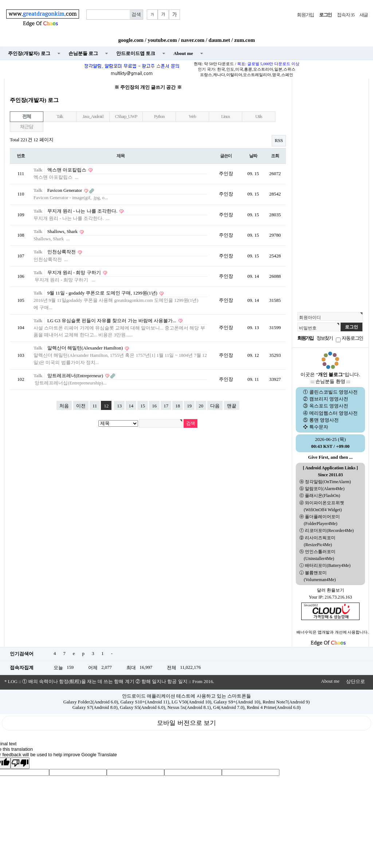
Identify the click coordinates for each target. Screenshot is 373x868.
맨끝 (232, 406)
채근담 (26, 127)
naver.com (193, 40)
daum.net (219, 40)
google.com (131, 40)
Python (159, 117)
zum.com (245, 40)
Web (192, 117)
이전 (81, 406)
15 (143, 406)
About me (183, 54)
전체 (26, 117)
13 (119, 406)
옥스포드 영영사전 (329, 406)
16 (154, 406)
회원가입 (305, 15)
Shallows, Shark (63, 232)
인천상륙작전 (62, 252)
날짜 (253, 156)
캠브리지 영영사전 (329, 399)
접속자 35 (345, 15)
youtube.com (162, 40)
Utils (259, 117)
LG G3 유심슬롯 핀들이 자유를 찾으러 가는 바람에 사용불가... (112, 321)
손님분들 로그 (83, 54)
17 (166, 406)
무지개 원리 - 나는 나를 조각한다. (83, 211)
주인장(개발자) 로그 (29, 54)
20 (201, 406)
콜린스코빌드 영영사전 (333, 392)
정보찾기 (325, 338)
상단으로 (356, 682)
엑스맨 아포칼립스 (67, 170)
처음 (64, 406)
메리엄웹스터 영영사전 (333, 413)
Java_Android (93, 117)
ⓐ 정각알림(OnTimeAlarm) (325, 482)
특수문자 (319, 427)
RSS (279, 141)
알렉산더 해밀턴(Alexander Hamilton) (86, 348)
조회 (275, 156)
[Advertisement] (330, 193)
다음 (215, 406)
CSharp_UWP (126, 117)
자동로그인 (352, 338)
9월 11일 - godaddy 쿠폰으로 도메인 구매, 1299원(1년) (103, 293)
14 (131, 406)
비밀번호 (308, 328)
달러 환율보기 (331, 590)
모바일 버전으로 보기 (186, 723)
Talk (60, 117)
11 (95, 406)
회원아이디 (310, 317)
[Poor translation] (20, 763)
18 (178, 406)
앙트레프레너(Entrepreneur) (76, 376)
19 (189, 406)
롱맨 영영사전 (324, 420)
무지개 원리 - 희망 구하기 (75, 273)
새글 (364, 15)
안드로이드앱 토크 (136, 54)
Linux (225, 117)
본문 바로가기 (0, 0)
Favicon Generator (65, 190)
